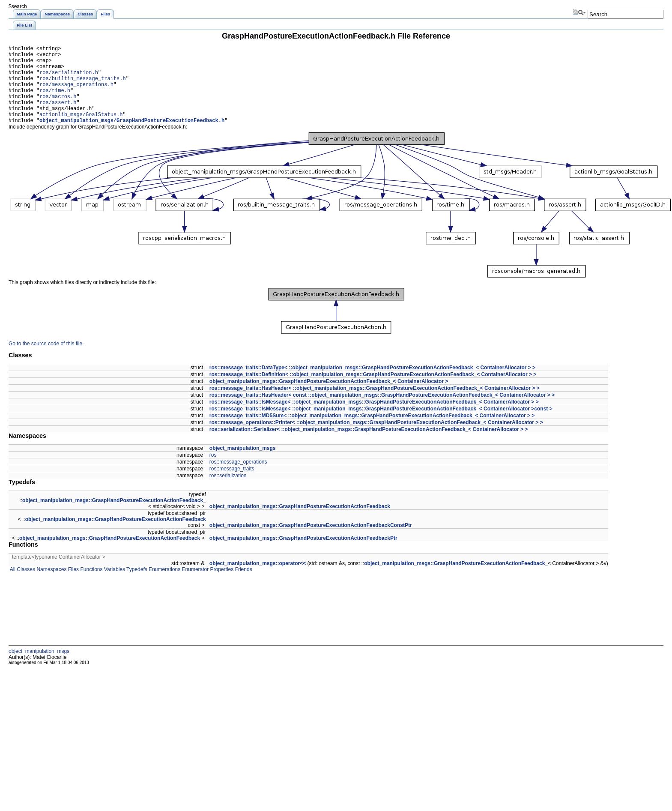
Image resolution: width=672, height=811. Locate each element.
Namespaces (51, 586)
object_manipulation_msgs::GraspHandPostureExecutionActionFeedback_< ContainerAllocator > (329, 398)
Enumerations (164, 586)
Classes (25, 586)
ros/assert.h (58, 115)
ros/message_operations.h (76, 93)
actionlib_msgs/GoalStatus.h (81, 130)
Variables (113, 586)
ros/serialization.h (69, 79)
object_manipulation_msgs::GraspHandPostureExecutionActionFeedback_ (114, 517)
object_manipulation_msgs (243, 465)
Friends (243, 586)
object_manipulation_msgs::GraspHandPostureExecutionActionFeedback (300, 523)
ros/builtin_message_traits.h (83, 86)
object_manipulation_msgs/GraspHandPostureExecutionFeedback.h (132, 137)
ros (213, 472)
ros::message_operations (238, 479)
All (12, 586)
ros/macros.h (58, 108)
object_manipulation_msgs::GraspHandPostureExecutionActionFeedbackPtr (303, 555)
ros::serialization (228, 492)
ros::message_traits (232, 485)
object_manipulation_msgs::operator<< (258, 580)
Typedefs (136, 586)
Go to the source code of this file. (46, 360)
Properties (221, 586)
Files (73, 586)
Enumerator (194, 586)
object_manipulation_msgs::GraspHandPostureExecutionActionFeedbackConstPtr (311, 542)
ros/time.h (55, 100)
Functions (91, 586)
